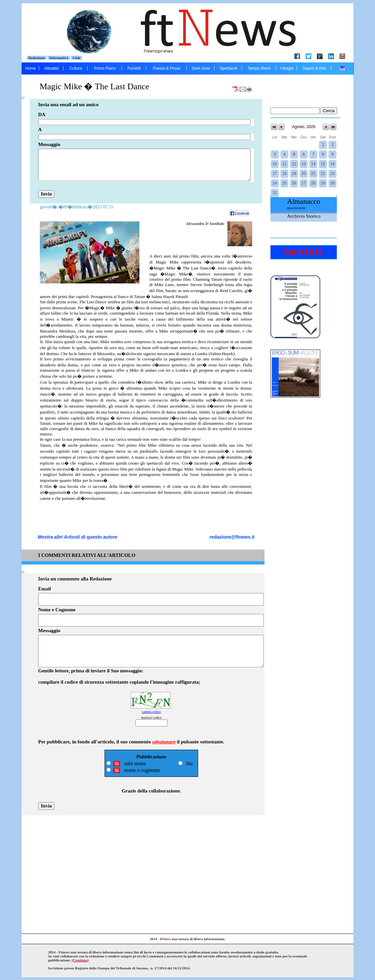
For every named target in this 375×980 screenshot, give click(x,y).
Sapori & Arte (314, 68)
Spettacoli (228, 68)
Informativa (59, 58)
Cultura (76, 68)
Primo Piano (105, 68)
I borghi (287, 68)
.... (342, 68)
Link (77, 58)
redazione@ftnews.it (232, 537)
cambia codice (151, 712)
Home (31, 68)
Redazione (37, 58)
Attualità (51, 68)
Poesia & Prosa (167, 68)
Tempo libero (259, 68)
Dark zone (201, 68)
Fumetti (134, 68)
